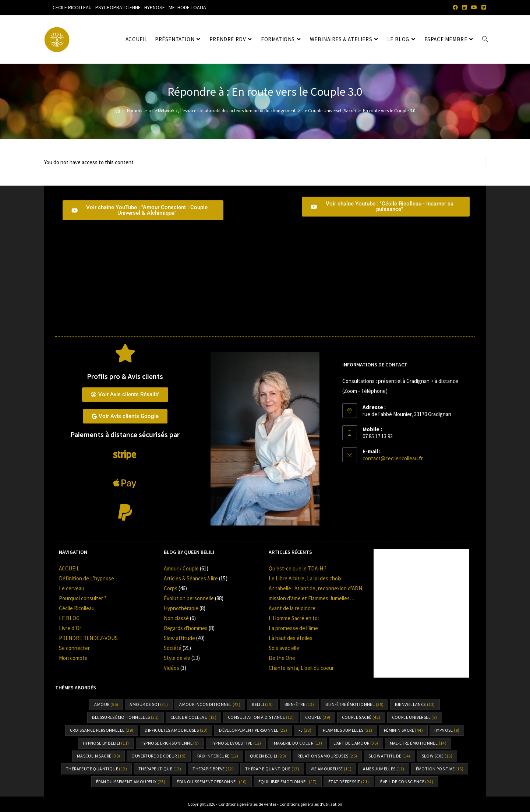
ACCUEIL (69, 568)
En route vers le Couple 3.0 (389, 111)
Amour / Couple (181, 568)
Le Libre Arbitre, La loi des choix (305, 578)
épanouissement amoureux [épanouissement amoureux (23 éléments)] (131, 782)
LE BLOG (69, 618)
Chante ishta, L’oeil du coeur (301, 668)
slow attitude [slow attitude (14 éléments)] (389, 756)
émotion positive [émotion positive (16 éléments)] (440, 769)
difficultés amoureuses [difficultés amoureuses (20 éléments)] (176, 730)
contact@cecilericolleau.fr (393, 458)
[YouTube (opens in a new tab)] (474, 8)
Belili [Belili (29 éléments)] (262, 704)
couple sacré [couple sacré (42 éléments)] (361, 717)
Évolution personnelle (189, 598)
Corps (171, 588)
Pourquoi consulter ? (83, 598)
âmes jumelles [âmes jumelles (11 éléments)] (384, 769)
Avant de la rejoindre (292, 608)
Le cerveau (72, 588)
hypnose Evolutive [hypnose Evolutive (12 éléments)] (236, 743)
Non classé (176, 618)
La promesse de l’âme (293, 628)
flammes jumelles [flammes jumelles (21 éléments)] (347, 730)
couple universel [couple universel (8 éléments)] (415, 717)
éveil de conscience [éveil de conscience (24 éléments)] (407, 782)
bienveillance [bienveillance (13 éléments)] (415, 704)
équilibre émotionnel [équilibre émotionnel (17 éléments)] (288, 782)
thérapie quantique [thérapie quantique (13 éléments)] (272, 769)
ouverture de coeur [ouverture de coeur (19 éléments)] (158, 756)
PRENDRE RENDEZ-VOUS (88, 638)
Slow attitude (179, 638)
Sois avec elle (284, 648)
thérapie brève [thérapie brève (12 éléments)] (213, 769)
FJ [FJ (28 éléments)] (305, 730)
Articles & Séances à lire (191, 578)
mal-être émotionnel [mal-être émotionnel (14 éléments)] (418, 743)
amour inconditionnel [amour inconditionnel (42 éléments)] (210, 704)
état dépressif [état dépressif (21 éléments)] (349, 782)
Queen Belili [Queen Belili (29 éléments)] (268, 756)
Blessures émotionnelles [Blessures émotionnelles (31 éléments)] (125, 717)
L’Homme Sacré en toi (294, 618)
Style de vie (177, 658)
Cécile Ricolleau (77, 608)
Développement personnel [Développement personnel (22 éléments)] (253, 730)
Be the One (282, 658)
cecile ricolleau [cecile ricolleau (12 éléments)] (193, 717)
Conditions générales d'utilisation (311, 804)
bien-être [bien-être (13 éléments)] (299, 704)
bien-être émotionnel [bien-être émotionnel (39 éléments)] (354, 704)
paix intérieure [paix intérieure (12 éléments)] (218, 756)
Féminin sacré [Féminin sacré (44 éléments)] (403, 730)
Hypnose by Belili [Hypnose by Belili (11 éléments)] (106, 743)
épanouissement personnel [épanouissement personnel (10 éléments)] (212, 782)
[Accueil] (118, 111)
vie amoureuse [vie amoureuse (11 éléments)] (331, 769)
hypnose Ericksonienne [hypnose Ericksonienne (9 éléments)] (170, 743)
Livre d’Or (70, 628)
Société (173, 648)
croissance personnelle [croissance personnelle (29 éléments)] (102, 730)
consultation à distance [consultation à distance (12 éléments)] (261, 717)
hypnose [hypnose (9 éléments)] (447, 730)
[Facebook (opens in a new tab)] (455, 8)
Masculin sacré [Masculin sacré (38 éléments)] (99, 756)
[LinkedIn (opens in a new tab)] (464, 8)
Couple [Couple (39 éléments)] (318, 717)
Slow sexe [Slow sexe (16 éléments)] (437, 756)
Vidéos (172, 668)
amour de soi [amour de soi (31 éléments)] (149, 704)
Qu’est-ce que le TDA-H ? (298, 568)
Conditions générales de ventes (247, 804)
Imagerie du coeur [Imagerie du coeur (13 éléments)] (297, 743)
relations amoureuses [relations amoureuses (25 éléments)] (327, 756)
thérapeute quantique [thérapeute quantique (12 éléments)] (96, 769)
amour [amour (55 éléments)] (106, 704)
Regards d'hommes (186, 628)
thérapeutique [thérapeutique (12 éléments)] (160, 769)
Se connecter (74, 648)
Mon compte (73, 658)
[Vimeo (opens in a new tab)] (483, 8)
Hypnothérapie (181, 608)
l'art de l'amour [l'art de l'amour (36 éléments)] (356, 743)
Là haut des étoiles (291, 638)
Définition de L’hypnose (86, 578)
